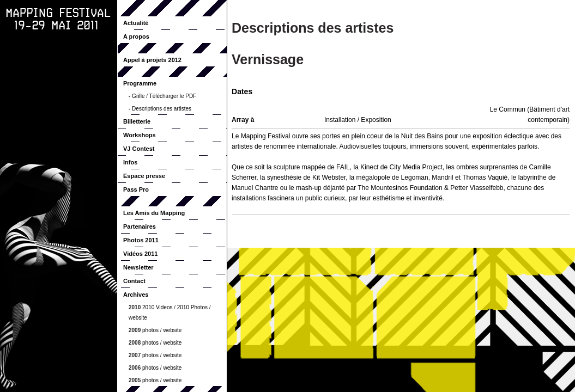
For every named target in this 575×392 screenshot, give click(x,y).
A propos (136, 36)
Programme (140, 83)
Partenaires (140, 226)
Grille (138, 96)
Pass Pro (136, 189)
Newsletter (138, 267)
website (138, 318)
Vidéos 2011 (140, 254)
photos (150, 330)
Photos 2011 (141, 240)
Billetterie (137, 121)
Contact (134, 281)
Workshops (140, 135)
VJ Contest (139, 149)
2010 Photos (192, 307)
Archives (136, 295)
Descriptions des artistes (162, 109)
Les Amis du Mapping (154, 213)
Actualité (136, 23)
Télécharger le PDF (173, 96)
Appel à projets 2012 (152, 60)
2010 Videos (157, 307)
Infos (130, 162)
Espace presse (144, 176)
